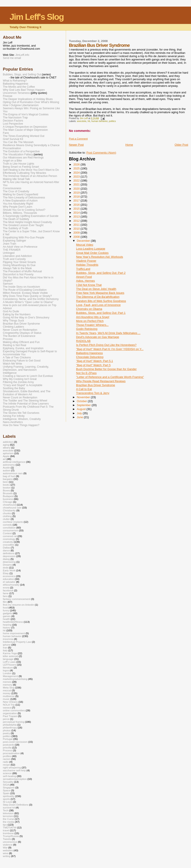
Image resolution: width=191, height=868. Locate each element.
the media (8, 822)
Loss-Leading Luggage (91, 249)
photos (7, 730)
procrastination (11, 753)
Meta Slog (9, 687)
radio (6, 762)
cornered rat (10, 536)
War (5, 847)
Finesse (8, 96)
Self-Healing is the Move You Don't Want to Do (31, 170)
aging (6, 445)
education (8, 579)
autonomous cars (13, 473)
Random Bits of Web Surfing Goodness (101, 301)
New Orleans (10, 702)
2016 (77, 205)
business (8, 499)
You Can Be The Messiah (18, 142)
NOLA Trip (9, 705)
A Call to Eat (84, 389)
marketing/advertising (15, 679)
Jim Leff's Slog (37, 17)
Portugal (8, 739)
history (7, 627)
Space (6, 790)
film (5, 602)
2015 (77, 209)
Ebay (6, 573)
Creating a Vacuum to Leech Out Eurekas (28, 376)
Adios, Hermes (85, 281)
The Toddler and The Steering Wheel (25, 401)
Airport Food (84, 277)
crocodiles (9, 545)
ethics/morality (11, 585)
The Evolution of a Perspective (21, 151)
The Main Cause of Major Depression (25, 130)
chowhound (9, 505)
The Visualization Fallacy (18, 154)
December (84, 241)
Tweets (7, 839)
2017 (77, 201)
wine (6, 853)
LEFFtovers (10, 665)
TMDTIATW (10, 827)
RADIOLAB (83, 341)
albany (7, 448)
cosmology (9, 539)
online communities (14, 710)
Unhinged (9, 253)
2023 (77, 177)
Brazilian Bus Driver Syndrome (96, 385)
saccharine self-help (14, 770)
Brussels (8, 493)
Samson (8, 284)
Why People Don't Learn (17, 207)
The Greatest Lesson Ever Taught (23, 225)
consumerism (11, 530)
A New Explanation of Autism (20, 201)
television (8, 813)
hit (89, 121)
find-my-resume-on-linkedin (18, 605)
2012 (77, 221)
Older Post (181, 145)
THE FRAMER (12, 250)
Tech (6, 810)
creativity (8, 542)
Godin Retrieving (87, 329)
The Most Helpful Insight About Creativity (27, 222)
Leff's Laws (9, 662)
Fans (6, 133)
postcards (8, 745)
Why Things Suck (13, 321)
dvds (6, 567)
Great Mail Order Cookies (92, 253)
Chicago (8, 502)
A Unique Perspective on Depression (25, 127)
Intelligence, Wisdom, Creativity (22, 419)
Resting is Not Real (15, 345)
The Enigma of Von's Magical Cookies (26, 114)
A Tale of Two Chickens (17, 358)
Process (8, 339)
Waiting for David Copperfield (20, 194)
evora (6, 587)
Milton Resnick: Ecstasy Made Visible (25, 293)
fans (5, 596)
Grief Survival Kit (13, 139)
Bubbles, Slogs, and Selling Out (22, 74)
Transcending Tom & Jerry (93, 393)
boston (7, 488)
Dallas (6, 547)
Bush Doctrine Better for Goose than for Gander (106, 369)
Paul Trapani (10, 716)
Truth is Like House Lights (18, 164)
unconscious (10, 842)
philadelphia (10, 725)
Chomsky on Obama (89, 309)
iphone (7, 645)
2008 (77, 237)
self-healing (9, 776)
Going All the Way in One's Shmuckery (26, 318)
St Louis (7, 802)
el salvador (9, 582)
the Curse (8, 819)
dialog (6, 559)
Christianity (9, 510)
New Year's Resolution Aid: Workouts (100, 257)
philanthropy (10, 727)
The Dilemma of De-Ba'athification (98, 297)
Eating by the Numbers (17, 314)
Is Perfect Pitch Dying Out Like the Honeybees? (106, 345)
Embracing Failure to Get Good (22, 361)
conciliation (9, 528)
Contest (7, 533)
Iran (5, 647)
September (84, 405)
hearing (7, 625)
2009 (77, 233)
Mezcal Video (85, 245)
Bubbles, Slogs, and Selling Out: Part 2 (101, 273)
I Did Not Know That (89, 285)
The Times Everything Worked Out (24, 136)
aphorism (8, 453)
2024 (77, 173)
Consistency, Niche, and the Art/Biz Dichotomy (31, 299)
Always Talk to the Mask (17, 268)
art (4, 459)
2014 (77, 213)
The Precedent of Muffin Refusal (22, 271)
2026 (77, 164)
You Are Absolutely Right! (18, 204)
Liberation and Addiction (17, 256)
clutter (6, 519)
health (6, 619)
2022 (77, 181)
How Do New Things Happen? (21, 425)
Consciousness (12, 188)
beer (5, 482)
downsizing (9, 562)
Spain (6, 793)
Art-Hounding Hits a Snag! (93, 317)
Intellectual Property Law (17, 642)
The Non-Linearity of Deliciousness (24, 198)
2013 (77, 217)
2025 (77, 168)
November (84, 397)
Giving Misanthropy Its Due (19, 265)
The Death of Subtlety (16, 219)
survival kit (9, 807)
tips (5, 825)
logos (6, 670)
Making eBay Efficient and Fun (21, 342)
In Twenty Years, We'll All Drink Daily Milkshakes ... (108, 333)
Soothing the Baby (14, 388)
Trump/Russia (11, 836)
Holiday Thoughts (87, 265)
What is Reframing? (15, 81)
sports (6, 799)
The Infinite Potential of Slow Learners (26, 404)
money (7, 693)
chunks (7, 513)
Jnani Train (9, 244)
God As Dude (11, 311)
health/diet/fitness (13, 622)
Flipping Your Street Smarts (19, 262)
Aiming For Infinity (14, 416)
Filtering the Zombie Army (18, 382)
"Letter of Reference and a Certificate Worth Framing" (110, 377)
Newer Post (76, 145)
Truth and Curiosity (14, 259)
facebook (8, 590)
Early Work (9, 570)
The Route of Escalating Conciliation (25, 290)
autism (7, 470)
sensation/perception (15, 779)
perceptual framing (14, 722)
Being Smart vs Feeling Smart (21, 167)
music (6, 699)
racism (7, 759)
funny (6, 610)
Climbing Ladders (13, 327)
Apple (6, 456)
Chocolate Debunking (90, 357)
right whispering (12, 767)
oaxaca (7, 707)
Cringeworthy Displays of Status (22, 333)
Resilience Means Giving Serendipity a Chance (31, 145)
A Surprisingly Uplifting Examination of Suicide (31, 216)
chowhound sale (12, 508)
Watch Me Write (12, 364)
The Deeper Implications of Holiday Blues (28, 99)
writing (7, 856)
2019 (77, 193)
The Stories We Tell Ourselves (21, 413)
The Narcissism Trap (15, 118)
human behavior (99, 121)
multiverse (9, 696)
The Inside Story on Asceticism (21, 287)
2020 (77, 189)
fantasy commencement (17, 599)
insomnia (8, 639)
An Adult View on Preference (20, 247)
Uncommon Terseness (16, 93)
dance (6, 550)
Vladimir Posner (86, 261)
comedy (7, 525)
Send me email (12, 58)
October (82, 401)
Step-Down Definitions (16, 805)
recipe (6, 765)
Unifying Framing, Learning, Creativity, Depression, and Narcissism (26, 368)
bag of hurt (9, 476)
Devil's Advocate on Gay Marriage (98, 337)
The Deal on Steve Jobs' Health (96, 289)
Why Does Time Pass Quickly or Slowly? (27, 296)
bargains (8, 479)
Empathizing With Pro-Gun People (24, 238)
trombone (8, 833)
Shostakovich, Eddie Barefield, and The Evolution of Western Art (27, 393)
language (8, 659)
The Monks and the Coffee (19, 87)
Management (10, 676)
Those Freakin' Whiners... (92, 325)
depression (9, 556)
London (7, 673)
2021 (77, 184)
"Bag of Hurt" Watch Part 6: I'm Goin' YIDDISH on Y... (110, 349)
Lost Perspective (13, 124)
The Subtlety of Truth (16, 228)
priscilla (7, 747)
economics (9, 576)
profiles (7, 756)
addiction (8, 442)
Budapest (8, 496)
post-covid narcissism (15, 742)
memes (7, 682)
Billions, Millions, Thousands (20, 213)
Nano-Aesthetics (13, 422)
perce (6, 719)
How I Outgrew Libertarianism (21, 105)
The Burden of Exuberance (19, 336)
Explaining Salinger (15, 241)
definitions (9, 553)
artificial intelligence (14, 462)
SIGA (6, 785)
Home (129, 145)
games (7, 616)
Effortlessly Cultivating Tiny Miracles (25, 173)
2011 (77, 225)
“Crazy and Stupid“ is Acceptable (23, 385)
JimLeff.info (22, 55)
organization (10, 713)
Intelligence (10, 373)
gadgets (7, 613)
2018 (77, 197)
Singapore (9, 787)
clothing (7, 516)
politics (112, 121)
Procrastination (12, 148)
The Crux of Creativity (16, 191)
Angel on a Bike (12, 161)
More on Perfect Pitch (90, 321)
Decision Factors (13, 121)
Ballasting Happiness (89, 353)
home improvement (14, 633)
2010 (77, 229)
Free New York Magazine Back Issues (100, 293)
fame (6, 593)
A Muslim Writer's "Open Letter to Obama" (28, 302)
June (80, 417)
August (82, 409)
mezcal (7, 690)
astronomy (9, 465)
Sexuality (8, 782)
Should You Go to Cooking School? (24, 210)
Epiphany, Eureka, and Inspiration (23, 348)
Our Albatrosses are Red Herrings (23, 158)
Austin (6, 468)
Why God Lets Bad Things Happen (24, 90)
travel (6, 830)
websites (8, 850)
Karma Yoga (10, 653)
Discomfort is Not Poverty (18, 274)
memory (7, 685)
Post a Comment (78, 139)
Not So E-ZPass (86, 373)
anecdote (82, 121)
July (80, 413)
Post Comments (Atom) (101, 153)
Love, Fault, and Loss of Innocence (98, 305)
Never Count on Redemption (20, 330)
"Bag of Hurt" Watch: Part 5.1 (95, 361)
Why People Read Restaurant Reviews (101, 381)
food (5, 607)
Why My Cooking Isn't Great (20, 379)
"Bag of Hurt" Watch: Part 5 (93, 365)
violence (8, 845)
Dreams (7, 565)
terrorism (8, 816)
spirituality (9, 796)
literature (8, 667)
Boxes (6, 490)
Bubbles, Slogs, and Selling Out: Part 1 (101, 313)
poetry (6, 733)
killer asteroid (10, 656)
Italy (5, 650)
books (6, 485)
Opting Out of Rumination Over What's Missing (31, 102)
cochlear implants (13, 522)
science (7, 773)
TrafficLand (83, 269)
